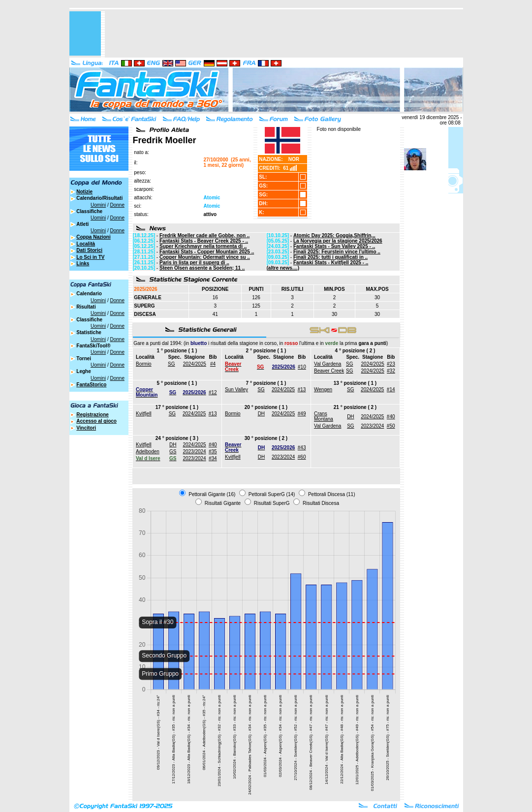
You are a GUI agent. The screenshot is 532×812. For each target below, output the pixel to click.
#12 (213, 392)
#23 (391, 364)
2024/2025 (195, 364)
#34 (213, 458)
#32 (391, 371)
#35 (213, 452)
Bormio (144, 364)
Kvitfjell (144, 414)
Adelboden (148, 452)
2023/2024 (372, 426)
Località (86, 244)
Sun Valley (236, 390)
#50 (391, 426)
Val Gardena (328, 364)
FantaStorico (91, 385)
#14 (391, 390)
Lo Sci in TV (90, 257)
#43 (302, 448)
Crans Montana (324, 416)
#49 (302, 414)
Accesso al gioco (96, 421)
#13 (302, 390)
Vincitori (86, 428)
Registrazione (93, 415)
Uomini (98, 205)
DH (261, 414)
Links (83, 264)
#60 (302, 457)
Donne (117, 205)
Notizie (84, 192)
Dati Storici (89, 250)
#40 (391, 417)
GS (173, 452)
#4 (213, 364)
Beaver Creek (329, 371)
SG (171, 364)
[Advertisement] (284, 33)
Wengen (323, 390)
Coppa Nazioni (93, 237)
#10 (302, 367)
